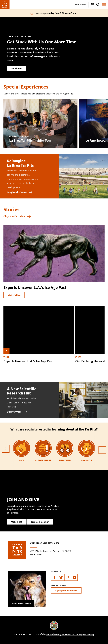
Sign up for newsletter (66, 590)
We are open (56, 13)
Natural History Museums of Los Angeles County (70, 634)
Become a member (40, 526)
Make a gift (16, 526)
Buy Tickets (81, 4)
